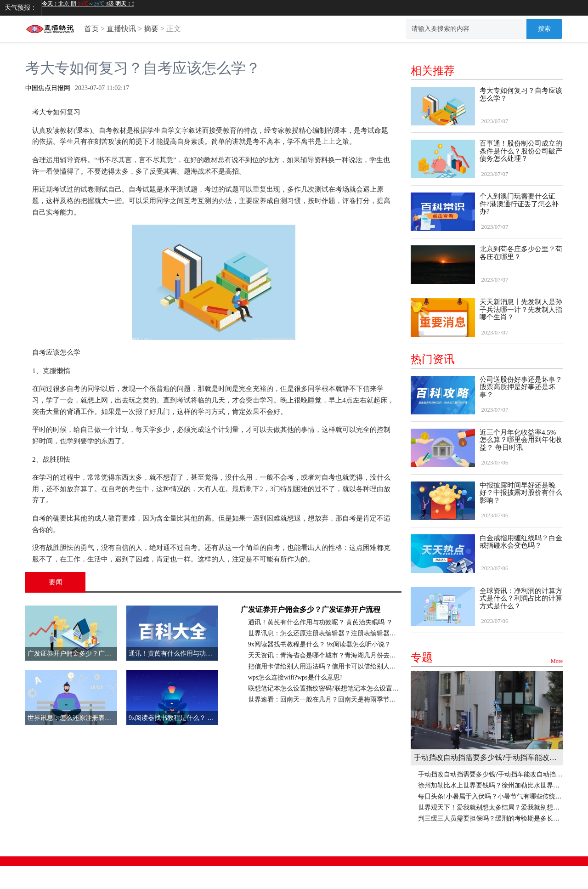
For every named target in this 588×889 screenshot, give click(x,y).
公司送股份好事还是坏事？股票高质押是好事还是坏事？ (521, 387)
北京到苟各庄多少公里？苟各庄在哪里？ (521, 253)
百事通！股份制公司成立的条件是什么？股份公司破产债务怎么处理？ (521, 151)
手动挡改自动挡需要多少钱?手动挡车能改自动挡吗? (487, 757)
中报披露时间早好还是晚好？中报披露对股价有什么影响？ (521, 493)
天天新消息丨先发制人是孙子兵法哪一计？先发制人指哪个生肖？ (521, 309)
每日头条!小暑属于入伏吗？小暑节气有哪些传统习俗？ (490, 796)
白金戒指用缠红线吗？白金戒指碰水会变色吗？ (521, 542)
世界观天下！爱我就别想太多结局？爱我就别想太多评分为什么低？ (490, 807)
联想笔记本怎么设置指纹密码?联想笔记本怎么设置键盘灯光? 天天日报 (325, 688)
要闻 (56, 582)
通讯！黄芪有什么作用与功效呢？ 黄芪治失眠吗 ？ (320, 622)
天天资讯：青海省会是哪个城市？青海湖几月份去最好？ (325, 655)
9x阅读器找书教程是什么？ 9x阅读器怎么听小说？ (320, 644)
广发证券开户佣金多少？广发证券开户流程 (311, 609)
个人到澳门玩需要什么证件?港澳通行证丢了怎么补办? (519, 204)
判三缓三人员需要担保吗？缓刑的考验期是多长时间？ (490, 818)
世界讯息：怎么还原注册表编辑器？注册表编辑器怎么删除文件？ (325, 633)
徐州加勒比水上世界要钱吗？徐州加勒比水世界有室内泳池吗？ (490, 785)
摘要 (151, 29)
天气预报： (21, 8)
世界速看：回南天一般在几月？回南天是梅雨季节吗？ (325, 699)
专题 (487, 658)
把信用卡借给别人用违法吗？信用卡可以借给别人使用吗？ (325, 666)
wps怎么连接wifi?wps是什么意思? (295, 677)
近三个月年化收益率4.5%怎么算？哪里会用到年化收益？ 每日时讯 (521, 440)
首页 (91, 29)
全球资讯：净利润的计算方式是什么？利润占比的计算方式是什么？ (521, 598)
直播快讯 (121, 29)
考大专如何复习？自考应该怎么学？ (521, 94)
